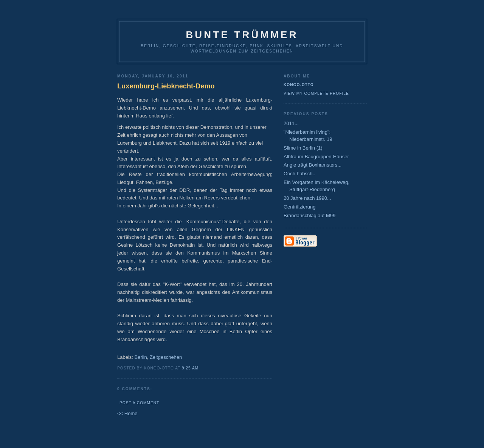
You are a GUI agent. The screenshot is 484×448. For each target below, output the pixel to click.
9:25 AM (190, 368)
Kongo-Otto (299, 85)
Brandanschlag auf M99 (309, 216)
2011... (291, 123)
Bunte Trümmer (242, 35)
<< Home (127, 413)
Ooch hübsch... (300, 174)
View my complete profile (316, 93)
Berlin (141, 357)
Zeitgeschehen (166, 357)
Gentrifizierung (300, 207)
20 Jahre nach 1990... (307, 198)
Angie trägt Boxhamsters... (313, 165)
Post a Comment (139, 403)
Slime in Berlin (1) (303, 148)
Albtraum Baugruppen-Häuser (316, 157)
